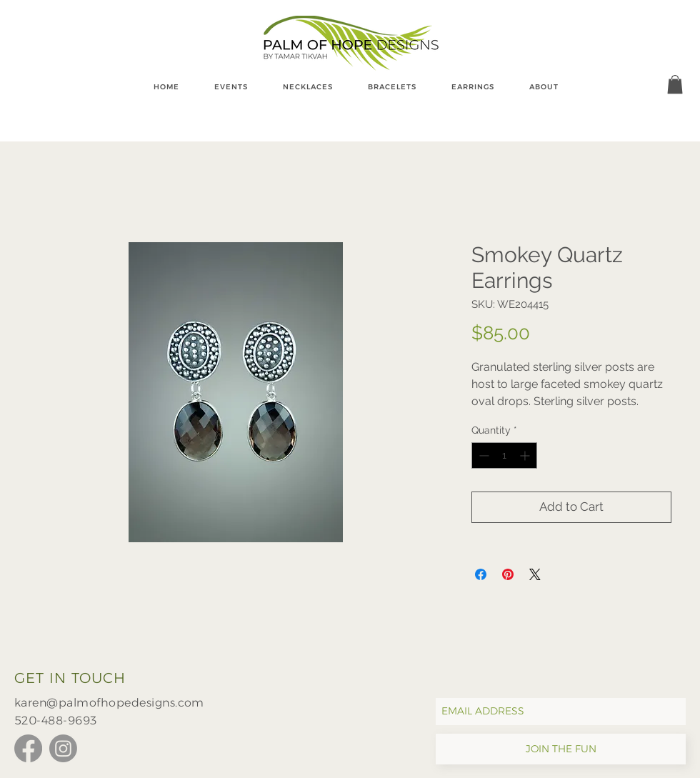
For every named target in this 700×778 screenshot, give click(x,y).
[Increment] (526, 455)
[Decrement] (482, 455)
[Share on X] (535, 574)
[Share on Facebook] (481, 574)
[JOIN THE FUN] (561, 749)
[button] (675, 84)
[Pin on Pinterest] (508, 574)
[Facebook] (28, 748)
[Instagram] (63, 748)
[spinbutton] (504, 455)
